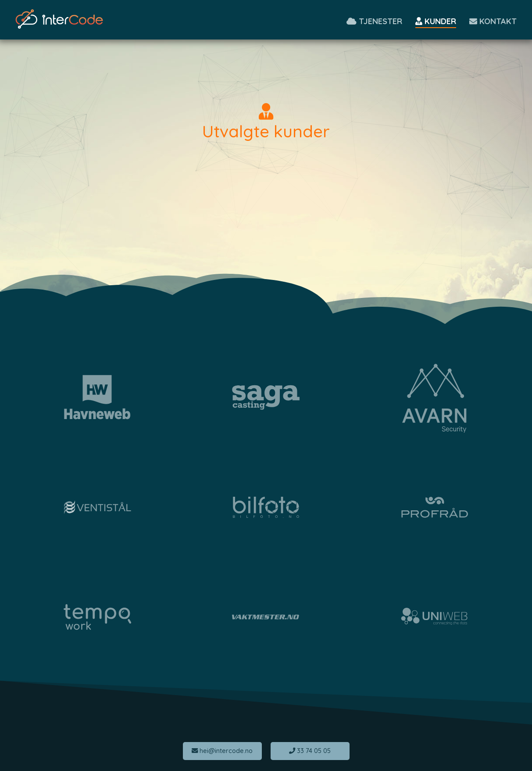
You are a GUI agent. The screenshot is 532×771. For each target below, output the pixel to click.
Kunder (436, 21)
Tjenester (374, 21)
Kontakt (493, 21)
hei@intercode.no (222, 751)
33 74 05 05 (310, 751)
